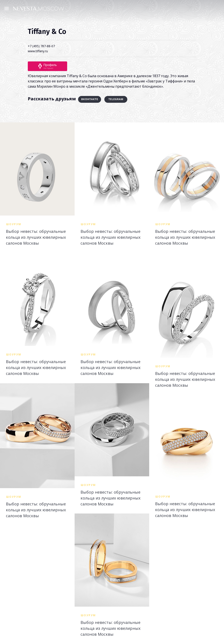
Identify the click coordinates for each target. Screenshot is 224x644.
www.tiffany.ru (38, 51)
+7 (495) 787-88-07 (41, 46)
